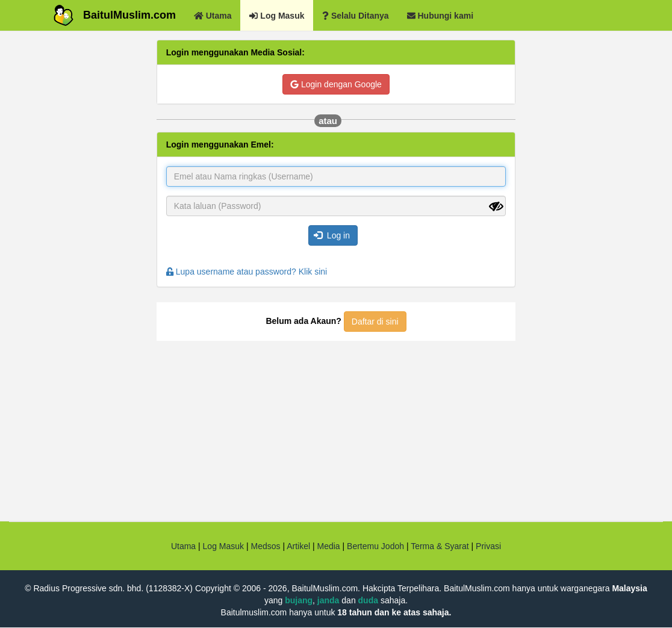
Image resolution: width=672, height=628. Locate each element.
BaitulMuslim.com (129, 15)
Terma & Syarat (440, 546)
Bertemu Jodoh (375, 546)
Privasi (488, 546)
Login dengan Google (336, 84)
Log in (332, 235)
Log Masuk (223, 546)
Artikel (298, 546)
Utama (183, 546)
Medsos (265, 546)
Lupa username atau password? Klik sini (247, 272)
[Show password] (496, 207)
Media (328, 546)
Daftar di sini (375, 322)
